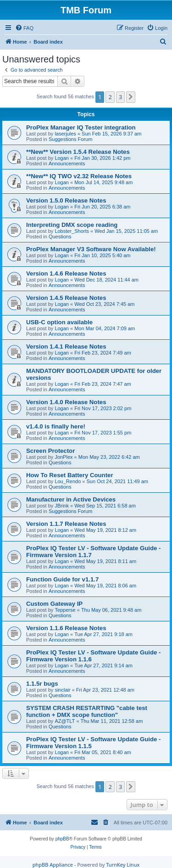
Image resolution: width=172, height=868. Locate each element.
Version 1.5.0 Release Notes (66, 200)
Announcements (67, 163)
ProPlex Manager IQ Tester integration (81, 127)
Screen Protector (50, 451)
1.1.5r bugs (42, 684)
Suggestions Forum (70, 139)
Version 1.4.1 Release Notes (66, 347)
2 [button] (110, 97)
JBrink (62, 506)
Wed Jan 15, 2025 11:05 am (126, 231)
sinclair (62, 690)
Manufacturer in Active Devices (71, 499)
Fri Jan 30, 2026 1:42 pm (102, 158)
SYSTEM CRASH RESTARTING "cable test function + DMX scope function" (87, 711)
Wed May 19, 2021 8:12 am (105, 530)
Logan (62, 158)
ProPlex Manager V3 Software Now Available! (91, 249)
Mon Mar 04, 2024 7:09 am (105, 328)
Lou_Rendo (68, 481)
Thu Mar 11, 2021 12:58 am (112, 721)
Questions (60, 237)
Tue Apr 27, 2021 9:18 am (103, 634)
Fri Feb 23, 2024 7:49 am (103, 353)
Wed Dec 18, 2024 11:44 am (106, 280)
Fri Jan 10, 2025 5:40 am (102, 255)
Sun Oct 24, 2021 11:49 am (118, 481)
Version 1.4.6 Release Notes (66, 273)
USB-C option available (59, 322)
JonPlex (64, 457)
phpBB (62, 839)
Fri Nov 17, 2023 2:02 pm (103, 408)
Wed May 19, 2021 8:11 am (105, 561)
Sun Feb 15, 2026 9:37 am (111, 134)
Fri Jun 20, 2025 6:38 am (102, 207)
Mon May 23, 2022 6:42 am (109, 457)
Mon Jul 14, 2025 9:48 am (103, 182)
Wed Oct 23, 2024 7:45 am (104, 304)
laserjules (65, 134)
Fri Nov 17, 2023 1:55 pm (103, 433)
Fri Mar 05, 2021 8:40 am (103, 752)
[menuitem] (24, 28)
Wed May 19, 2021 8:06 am (105, 586)
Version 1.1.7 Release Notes (66, 524)
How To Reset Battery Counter (70, 475)
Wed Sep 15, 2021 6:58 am (105, 506)
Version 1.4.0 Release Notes (66, 402)
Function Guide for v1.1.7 (62, 579)
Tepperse (65, 610)
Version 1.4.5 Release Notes (66, 298)
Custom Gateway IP (54, 604)
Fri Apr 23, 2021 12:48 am (105, 690)
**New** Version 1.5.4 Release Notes (78, 152)
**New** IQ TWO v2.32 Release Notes (79, 176)
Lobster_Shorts (72, 231)
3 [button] (120, 97)
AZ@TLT (65, 721)
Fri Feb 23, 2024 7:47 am (103, 384)
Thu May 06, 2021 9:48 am (111, 610)
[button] (131, 97)
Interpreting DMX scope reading (72, 225)
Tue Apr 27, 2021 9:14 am (103, 665)
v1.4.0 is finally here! (56, 426)
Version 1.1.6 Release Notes (66, 628)
